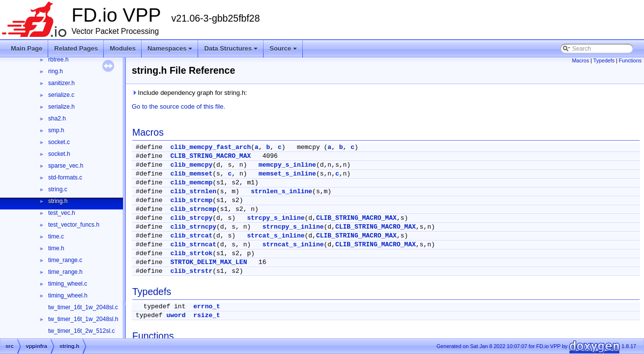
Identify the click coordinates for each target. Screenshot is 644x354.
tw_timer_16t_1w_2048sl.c (83, 307)
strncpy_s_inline (293, 227)
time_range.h (65, 272)
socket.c (59, 142)
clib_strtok (191, 253)
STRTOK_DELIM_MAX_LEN (208, 262)
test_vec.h (62, 213)
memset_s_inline (287, 174)
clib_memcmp (191, 183)
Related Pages (76, 48)
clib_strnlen (193, 192)
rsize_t (207, 315)
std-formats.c (65, 177)
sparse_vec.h (66, 166)
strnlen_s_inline (281, 192)
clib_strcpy (191, 218)
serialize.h (61, 107)
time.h (56, 248)
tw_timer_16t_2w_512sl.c (81, 331)
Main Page (27, 48)
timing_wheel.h (68, 295)
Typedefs (604, 60)
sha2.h (57, 118)
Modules (123, 48)
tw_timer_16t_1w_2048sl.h (83, 319)
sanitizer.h (61, 83)
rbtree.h (58, 59)
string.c (58, 189)
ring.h (56, 71)
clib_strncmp (193, 209)
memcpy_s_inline (287, 165)
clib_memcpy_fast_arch (210, 147)
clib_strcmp (191, 200)
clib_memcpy (191, 165)
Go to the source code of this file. (178, 106)
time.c (56, 236)
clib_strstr (191, 271)
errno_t (207, 307)
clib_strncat (193, 245)
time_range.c (65, 260)
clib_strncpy (193, 227)
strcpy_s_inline (276, 218)
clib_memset (191, 174)
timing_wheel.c (68, 284)
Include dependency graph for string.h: (189, 93)
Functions (630, 60)
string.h (58, 201)
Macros (580, 60)
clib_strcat (191, 236)
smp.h (56, 130)
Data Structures (231, 48)
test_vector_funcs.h (74, 225)
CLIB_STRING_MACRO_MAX (210, 156)
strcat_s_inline (276, 236)
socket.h (59, 154)
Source (283, 48)
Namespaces (170, 48)
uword (176, 315)
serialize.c (61, 95)
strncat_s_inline (293, 245)
